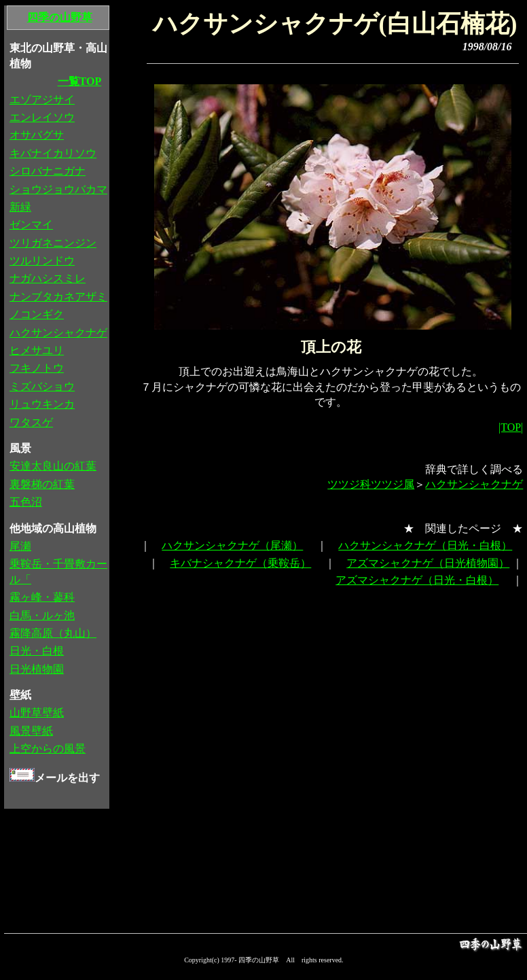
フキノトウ (37, 368)
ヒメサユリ (37, 350)
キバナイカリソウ (53, 153)
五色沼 (26, 502)
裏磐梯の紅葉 (42, 484)
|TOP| (511, 427)
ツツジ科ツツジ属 (371, 484)
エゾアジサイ (42, 100)
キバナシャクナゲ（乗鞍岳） (240, 563)
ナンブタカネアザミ (58, 297)
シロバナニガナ (48, 171)
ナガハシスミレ (48, 278)
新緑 (20, 207)
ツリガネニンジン (53, 243)
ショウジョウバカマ (58, 189)
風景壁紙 (31, 731)
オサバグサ (37, 135)
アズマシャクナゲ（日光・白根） (417, 580)
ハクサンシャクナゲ (474, 484)
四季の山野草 (60, 17)
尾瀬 (20, 546)
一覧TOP (80, 81)
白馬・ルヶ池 (42, 615)
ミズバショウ (42, 386)
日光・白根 (37, 651)
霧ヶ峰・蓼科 (42, 597)
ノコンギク (37, 314)
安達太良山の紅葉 (53, 466)
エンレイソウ (42, 117)
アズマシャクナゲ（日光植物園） (428, 563)
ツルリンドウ (42, 261)
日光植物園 (37, 669)
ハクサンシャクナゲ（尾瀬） (232, 545)
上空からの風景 (48, 749)
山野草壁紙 (37, 713)
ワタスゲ (31, 422)
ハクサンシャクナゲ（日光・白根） (425, 545)
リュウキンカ (42, 404)
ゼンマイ (31, 225)
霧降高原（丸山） (53, 633)
